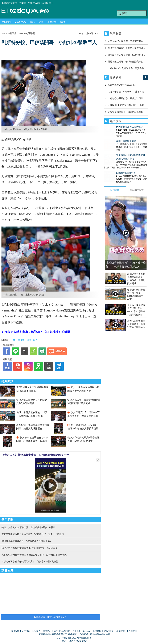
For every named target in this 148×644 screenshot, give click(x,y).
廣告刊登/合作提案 (62, 631)
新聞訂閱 (47, 3)
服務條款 (97, 631)
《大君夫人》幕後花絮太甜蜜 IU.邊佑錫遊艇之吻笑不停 (35, 455)
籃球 (41, 22)
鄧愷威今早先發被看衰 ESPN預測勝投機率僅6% (26, 541)
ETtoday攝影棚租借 (113, 167)
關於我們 (36, 631)
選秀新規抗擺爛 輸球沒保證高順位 (126, 62)
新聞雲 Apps (34, 3)
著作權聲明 (121, 631)
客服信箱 (77, 631)
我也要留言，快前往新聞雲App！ (50, 617)
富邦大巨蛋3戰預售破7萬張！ (122, 85)
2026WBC (21, 22)
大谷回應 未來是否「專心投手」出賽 (126, 105)
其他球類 (52, 22)
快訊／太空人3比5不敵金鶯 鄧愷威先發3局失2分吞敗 (28, 527)
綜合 (63, 22)
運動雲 (27, 11)
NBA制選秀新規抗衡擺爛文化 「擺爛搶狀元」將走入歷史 (30, 548)
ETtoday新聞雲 (10, 3)
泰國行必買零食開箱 (114, 138)
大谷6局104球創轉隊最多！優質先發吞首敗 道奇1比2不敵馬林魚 (34, 555)
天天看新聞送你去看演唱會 (117, 127)
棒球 (32, 22)
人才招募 (26, 631)
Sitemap (87, 631)
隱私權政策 (109, 631)
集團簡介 (47, 631)
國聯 (29, 340)
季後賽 (21, 340)
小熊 (13, 340)
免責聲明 (133, 631)
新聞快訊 (7, 22)
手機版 (23, 3)
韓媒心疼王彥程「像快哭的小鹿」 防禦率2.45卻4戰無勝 (30, 561)
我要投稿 (15, 631)
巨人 (35, 340)
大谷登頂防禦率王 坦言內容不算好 (126, 112)
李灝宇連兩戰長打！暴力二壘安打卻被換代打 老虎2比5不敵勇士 (34, 534)
